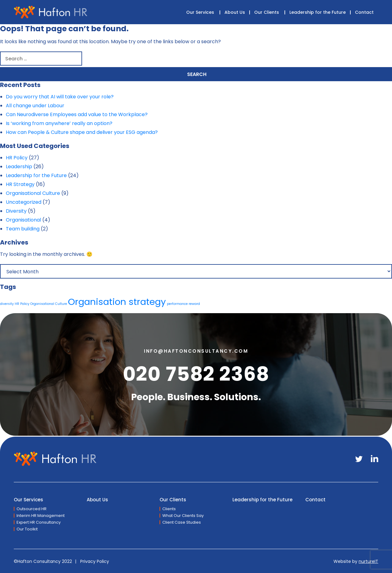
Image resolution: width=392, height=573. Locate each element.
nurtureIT (368, 561)
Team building (23, 229)
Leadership (19, 167)
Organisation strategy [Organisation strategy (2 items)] (117, 302)
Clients (169, 509)
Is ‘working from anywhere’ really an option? (59, 123)
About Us (235, 12)
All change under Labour (35, 106)
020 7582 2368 (196, 374)
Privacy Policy (95, 561)
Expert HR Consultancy (39, 522)
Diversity (16, 211)
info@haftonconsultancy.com (196, 351)
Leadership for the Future (318, 12)
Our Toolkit (27, 529)
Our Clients (267, 12)
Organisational (23, 220)
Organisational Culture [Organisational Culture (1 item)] (49, 304)
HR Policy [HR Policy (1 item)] (22, 304)
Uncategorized (24, 202)
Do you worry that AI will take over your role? (60, 97)
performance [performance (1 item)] (177, 304)
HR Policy (17, 158)
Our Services (200, 12)
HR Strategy (20, 184)
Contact (364, 12)
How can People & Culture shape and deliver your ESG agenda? (82, 132)
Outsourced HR (32, 509)
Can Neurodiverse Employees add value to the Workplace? (77, 114)
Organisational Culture (33, 193)
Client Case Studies (182, 522)
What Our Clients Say (183, 516)
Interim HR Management (41, 516)
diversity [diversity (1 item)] (7, 304)
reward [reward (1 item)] (194, 304)
